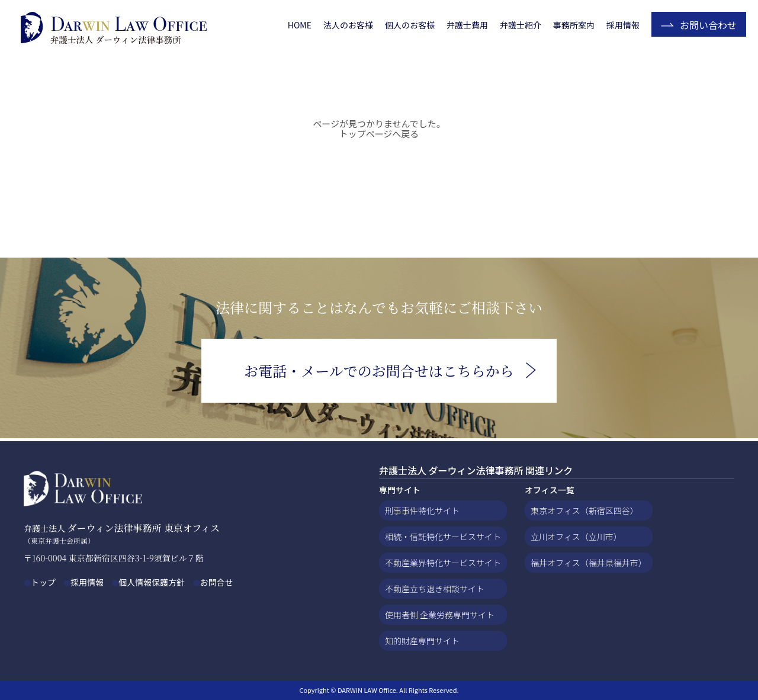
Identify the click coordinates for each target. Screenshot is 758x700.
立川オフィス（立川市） (576, 537)
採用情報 (623, 25)
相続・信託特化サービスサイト (443, 537)
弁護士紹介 (521, 25)
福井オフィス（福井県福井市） (589, 563)
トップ (43, 582)
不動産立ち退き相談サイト (435, 589)
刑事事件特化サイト (422, 510)
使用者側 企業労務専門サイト (440, 615)
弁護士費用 (467, 25)
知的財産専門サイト (422, 641)
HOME (300, 25)
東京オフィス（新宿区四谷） (584, 510)
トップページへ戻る (379, 134)
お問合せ (216, 582)
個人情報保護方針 (152, 582)
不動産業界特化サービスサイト (443, 563)
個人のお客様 (410, 25)
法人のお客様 (348, 25)
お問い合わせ (708, 25)
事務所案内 (574, 25)
